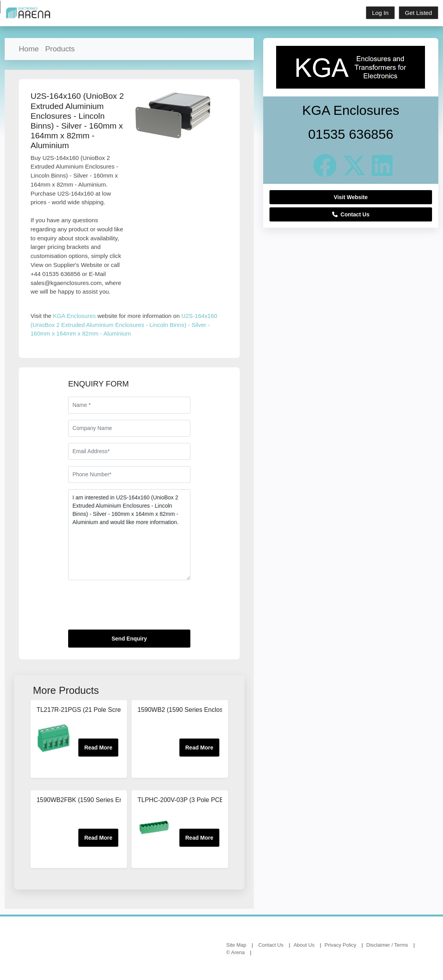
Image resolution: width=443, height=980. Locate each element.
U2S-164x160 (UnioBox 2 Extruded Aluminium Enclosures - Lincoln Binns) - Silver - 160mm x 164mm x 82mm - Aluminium (124, 325)
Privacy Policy (341, 945)
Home (29, 49)
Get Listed (419, 13)
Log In (380, 13)
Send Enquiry (129, 639)
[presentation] (128, 608)
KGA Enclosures (74, 316)
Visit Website (351, 197)
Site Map (236, 945)
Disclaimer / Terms (387, 945)
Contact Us (351, 214)
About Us (304, 945)
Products (60, 49)
